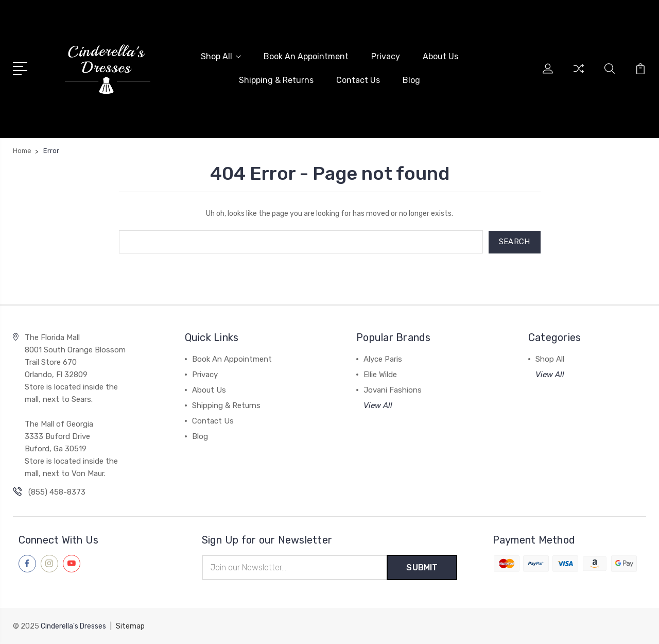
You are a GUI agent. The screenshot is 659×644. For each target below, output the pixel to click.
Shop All (221, 56)
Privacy (386, 56)
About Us (440, 56)
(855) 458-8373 (57, 492)
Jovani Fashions (393, 389)
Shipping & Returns (276, 80)
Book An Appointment (306, 56)
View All (378, 405)
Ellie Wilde (380, 374)
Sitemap (130, 626)
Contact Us (358, 80)
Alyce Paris (383, 359)
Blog (411, 80)
